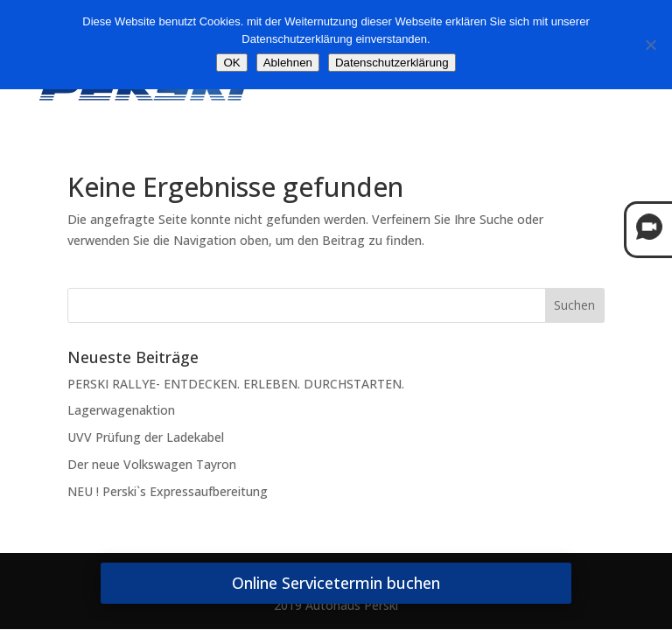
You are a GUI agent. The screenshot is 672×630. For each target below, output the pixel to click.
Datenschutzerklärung (392, 63)
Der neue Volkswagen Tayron (152, 464)
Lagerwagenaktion (121, 410)
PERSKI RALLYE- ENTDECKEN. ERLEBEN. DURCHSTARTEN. (236, 384)
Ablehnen (288, 63)
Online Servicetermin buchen (336, 583)
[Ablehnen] (650, 45)
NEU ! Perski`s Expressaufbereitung (168, 491)
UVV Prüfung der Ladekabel (146, 437)
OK (231, 63)
